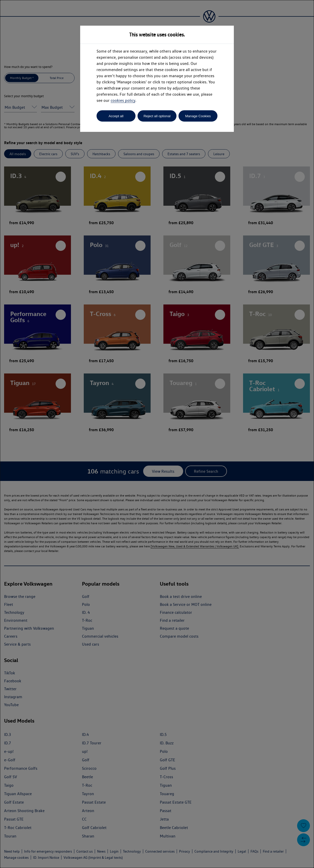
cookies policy (123, 100)
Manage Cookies (198, 116)
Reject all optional (157, 116)
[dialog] (157, 434)
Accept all (116, 116)
